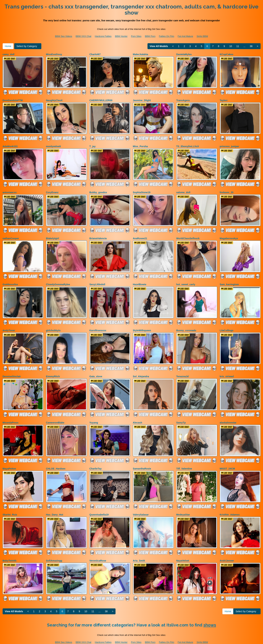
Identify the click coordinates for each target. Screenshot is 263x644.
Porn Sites (136, 36)
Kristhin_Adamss (230, 505)
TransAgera (183, 99)
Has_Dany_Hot (55, 505)
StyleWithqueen (142, 325)
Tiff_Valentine (184, 460)
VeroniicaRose (98, 550)
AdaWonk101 (10, 144)
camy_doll (9, 54)
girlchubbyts (53, 325)
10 (231, 46)
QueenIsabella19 (99, 505)
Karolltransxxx (98, 325)
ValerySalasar (141, 505)
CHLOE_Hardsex (56, 460)
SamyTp (181, 415)
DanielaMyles (184, 54)
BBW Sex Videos (64, 36)
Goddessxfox (10, 280)
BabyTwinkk (10, 550)
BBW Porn (150, 36)
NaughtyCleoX (54, 99)
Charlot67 (95, 54)
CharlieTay (96, 460)
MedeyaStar (183, 505)
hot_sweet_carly (186, 280)
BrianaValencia (98, 235)
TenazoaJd (182, 370)
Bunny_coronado (186, 325)
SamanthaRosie (142, 460)
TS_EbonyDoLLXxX (188, 144)
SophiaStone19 (142, 189)
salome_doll (183, 189)
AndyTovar (9, 325)
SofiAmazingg (54, 550)
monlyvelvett (54, 144)
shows (210, 613)
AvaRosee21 (140, 235)
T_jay (93, 144)
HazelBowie (140, 280)
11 (238, 46)
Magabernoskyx (229, 235)
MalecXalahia (141, 54)
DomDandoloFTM (13, 99)
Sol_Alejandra (141, 370)
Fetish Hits (158, 639)
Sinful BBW (202, 36)
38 (251, 46)
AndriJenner (227, 550)
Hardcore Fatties (103, 36)
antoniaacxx (10, 189)
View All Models (159, 46)
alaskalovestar (228, 415)
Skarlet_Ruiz (10, 505)
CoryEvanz (52, 189)
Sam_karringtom (229, 280)
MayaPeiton (9, 460)
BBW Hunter (121, 36)
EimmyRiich (53, 370)
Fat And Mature (185, 36)
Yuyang (94, 415)
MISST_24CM (227, 460)
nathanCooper (11, 235)
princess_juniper (229, 144)
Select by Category (28, 46)
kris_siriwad (227, 370)
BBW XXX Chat (83, 36)
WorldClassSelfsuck (188, 235)
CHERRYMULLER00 (101, 99)
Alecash (138, 415)
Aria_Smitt (139, 550)
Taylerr (224, 99)
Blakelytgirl (53, 235)
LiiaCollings (227, 325)
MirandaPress (11, 415)
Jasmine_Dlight (142, 99)
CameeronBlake (55, 415)
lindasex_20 (227, 189)
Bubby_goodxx (98, 189)
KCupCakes (227, 54)
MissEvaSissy (54, 54)
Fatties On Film (167, 36)
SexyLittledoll (97, 280)
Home (8, 46)
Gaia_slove (96, 370)
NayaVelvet (183, 550)
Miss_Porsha (140, 144)
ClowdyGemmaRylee (58, 280)
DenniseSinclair (12, 370)
